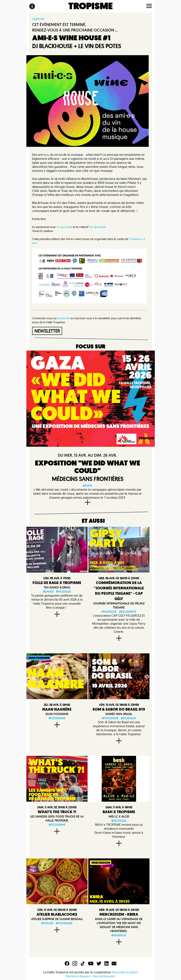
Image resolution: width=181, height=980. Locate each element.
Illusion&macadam (125, 972)
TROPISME (90, 6)
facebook (63, 318)
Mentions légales (78, 976)
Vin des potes (97, 227)
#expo (87, 486)
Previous (91, 676)
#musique (64, 592)
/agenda (38, 19)
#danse (48, 592)
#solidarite (128, 612)
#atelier (47, 923)
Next (147, 676)
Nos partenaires (104, 976)
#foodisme (57, 718)
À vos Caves (64, 227)
